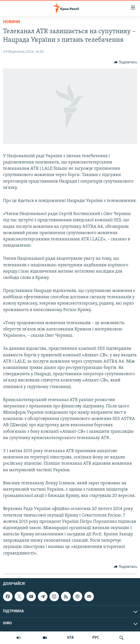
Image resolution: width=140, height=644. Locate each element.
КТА (71, 638)
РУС (96, 638)
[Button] (125, 62)
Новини (12, 22)
